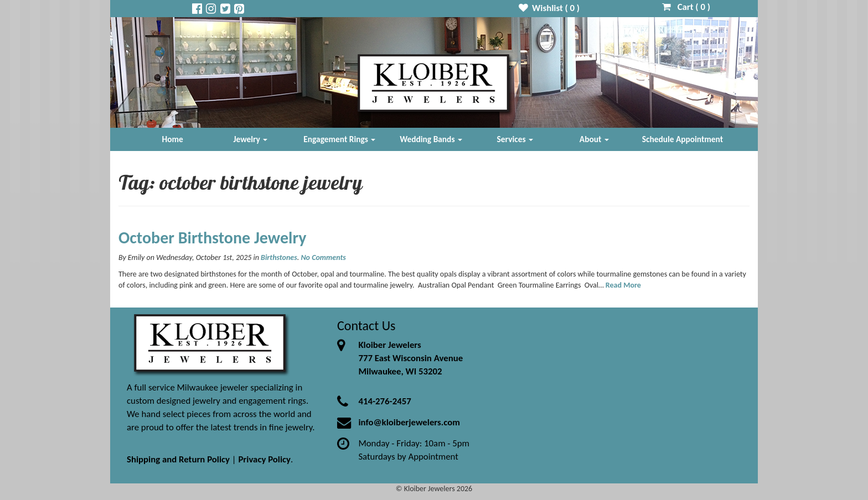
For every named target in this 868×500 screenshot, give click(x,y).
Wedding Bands (431, 139)
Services (515, 139)
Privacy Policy (264, 459)
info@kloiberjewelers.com (409, 422)
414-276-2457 (384, 401)
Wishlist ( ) (549, 8)
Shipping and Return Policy (178, 459)
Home (173, 139)
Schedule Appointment (683, 139)
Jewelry (250, 139)
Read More (623, 285)
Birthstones (279, 257)
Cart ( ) (686, 7)
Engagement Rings (339, 139)
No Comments (323, 257)
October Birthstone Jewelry (212, 238)
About (594, 139)
